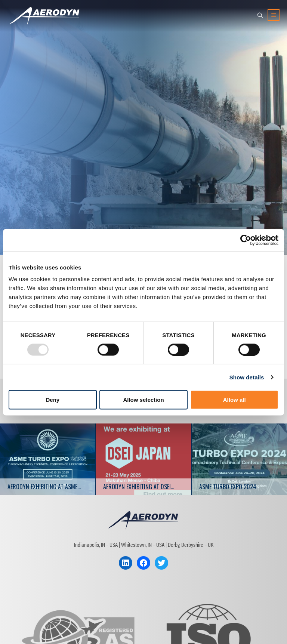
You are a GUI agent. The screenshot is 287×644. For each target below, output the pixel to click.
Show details (247, 377)
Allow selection (143, 400)
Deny (53, 400)
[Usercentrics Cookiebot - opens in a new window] (246, 240)
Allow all (234, 400)
